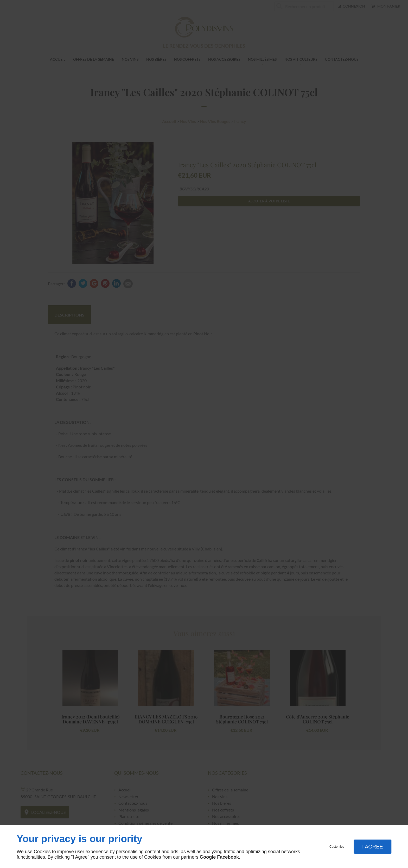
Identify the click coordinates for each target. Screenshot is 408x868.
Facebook (228, 857)
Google (208, 857)
